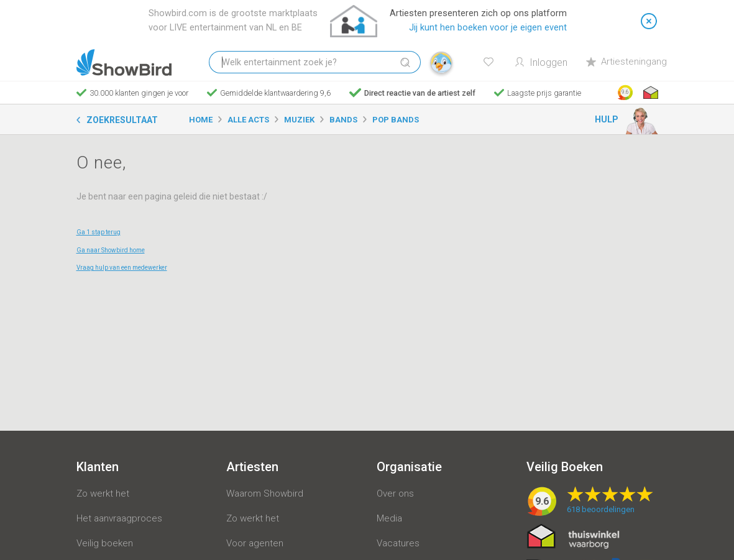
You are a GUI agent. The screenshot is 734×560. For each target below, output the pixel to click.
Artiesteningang (626, 62)
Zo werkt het (103, 493)
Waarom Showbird (265, 493)
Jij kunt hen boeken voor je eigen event (488, 28)
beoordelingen (601, 509)
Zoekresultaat (122, 120)
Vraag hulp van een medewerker (122, 268)
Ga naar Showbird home (111, 250)
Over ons (395, 493)
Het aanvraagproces (119, 518)
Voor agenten (255, 543)
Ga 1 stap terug (99, 232)
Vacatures (398, 543)
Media (389, 518)
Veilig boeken (105, 543)
